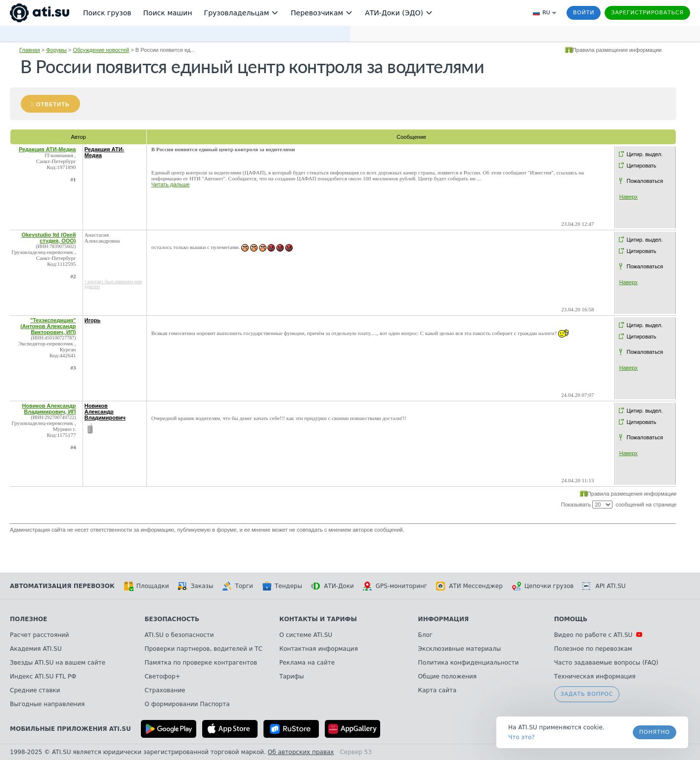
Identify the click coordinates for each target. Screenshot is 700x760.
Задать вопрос (587, 694)
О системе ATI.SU (306, 635)
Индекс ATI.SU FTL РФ (43, 676)
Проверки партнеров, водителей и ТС (203, 649)
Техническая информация (595, 676)
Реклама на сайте (307, 663)
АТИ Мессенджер (469, 586)
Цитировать (641, 166)
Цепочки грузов (543, 586)
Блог (426, 635)
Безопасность (172, 619)
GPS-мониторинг (395, 586)
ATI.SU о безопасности (179, 635)
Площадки (146, 586)
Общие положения (447, 676)
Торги (237, 586)
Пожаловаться (645, 181)
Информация (444, 619)
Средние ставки (35, 690)
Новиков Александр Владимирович (105, 412)
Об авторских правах (301, 752)
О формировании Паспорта (187, 704)
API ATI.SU (604, 586)
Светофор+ (162, 676)
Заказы (196, 586)
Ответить (53, 104)
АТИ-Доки (332, 586)
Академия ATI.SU (36, 649)
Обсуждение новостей (101, 50)
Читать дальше (171, 184)
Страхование (165, 690)
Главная (30, 50)
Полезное (28, 619)
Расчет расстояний (40, 635)
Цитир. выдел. (644, 154)
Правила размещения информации (617, 50)
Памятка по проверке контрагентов (201, 663)
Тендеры (282, 586)
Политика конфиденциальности (469, 663)
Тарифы (292, 676)
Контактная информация (319, 649)
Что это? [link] (522, 737)
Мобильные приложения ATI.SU (70, 729)
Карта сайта (437, 690)
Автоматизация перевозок (62, 586)
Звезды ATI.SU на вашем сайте (58, 663)
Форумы (56, 50)
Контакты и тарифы (318, 619)
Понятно (655, 732)
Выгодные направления (47, 704)
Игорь (93, 320)
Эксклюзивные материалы (460, 649)
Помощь (571, 619)
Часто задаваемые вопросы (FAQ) (606, 663)
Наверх (628, 197)
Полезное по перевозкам (593, 649)
